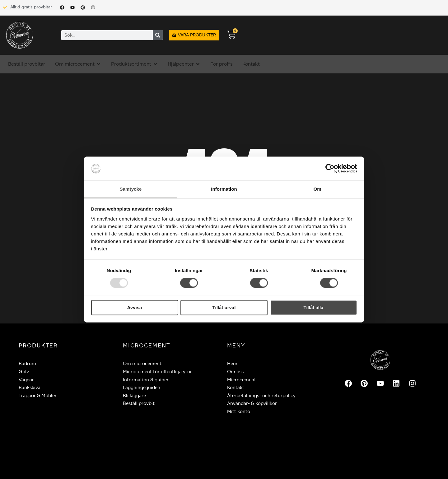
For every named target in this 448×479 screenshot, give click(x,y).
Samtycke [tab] (131, 189)
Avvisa (135, 308)
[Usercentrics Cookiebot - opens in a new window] (330, 168)
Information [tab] (224, 189)
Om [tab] (317, 189)
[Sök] (158, 35)
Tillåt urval (224, 308)
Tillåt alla (314, 308)
